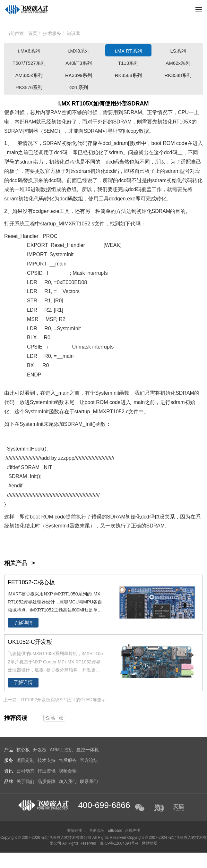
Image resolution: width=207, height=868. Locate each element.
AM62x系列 (178, 63)
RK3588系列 (178, 75)
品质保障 (47, 781)
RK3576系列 (29, 87)
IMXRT (71, 224)
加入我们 (68, 781)
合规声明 (133, 830)
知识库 (73, 33)
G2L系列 (79, 87)
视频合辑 (68, 771)
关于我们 (25, 781)
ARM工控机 (61, 750)
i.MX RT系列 (128, 51)
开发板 (40, 750)
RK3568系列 (128, 75)
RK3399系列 (79, 75)
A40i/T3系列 (79, 63)
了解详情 (23, 623)
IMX (102, 412)
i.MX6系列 (29, 51)
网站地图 (150, 843)
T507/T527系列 (29, 63)
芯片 (35, 112)
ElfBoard (115, 830)
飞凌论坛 (96, 830)
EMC (52, 131)
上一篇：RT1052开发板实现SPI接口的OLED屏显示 (55, 700)
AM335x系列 (29, 75)
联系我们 (89, 781)
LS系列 (178, 51)
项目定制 (25, 760)
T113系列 (128, 63)
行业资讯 (47, 771)
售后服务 (68, 760)
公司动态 (25, 771)
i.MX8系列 (79, 51)
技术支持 (47, 760)
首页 (33, 33)
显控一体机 (88, 750)
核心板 (23, 750)
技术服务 (52, 33)
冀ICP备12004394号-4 (120, 843)
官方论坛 (89, 760)
